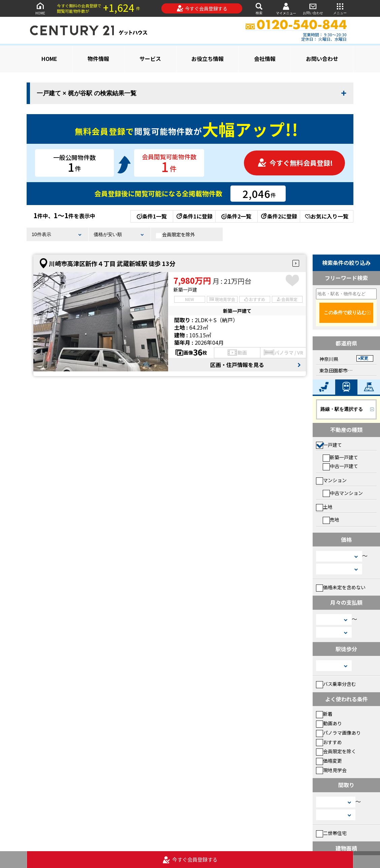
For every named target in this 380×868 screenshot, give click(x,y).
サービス (150, 59)
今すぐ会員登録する (202, 8)
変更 (364, 358)
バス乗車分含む (336, 684)
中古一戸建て (340, 466)
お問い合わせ (313, 8)
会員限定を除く (336, 751)
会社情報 (265, 59)
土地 (324, 507)
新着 (324, 714)
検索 (259, 8)
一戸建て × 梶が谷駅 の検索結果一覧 (87, 93)
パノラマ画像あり (338, 733)
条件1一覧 (152, 216)
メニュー (340, 8)
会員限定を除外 (176, 235)
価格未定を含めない (341, 587)
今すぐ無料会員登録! (295, 163)
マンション (331, 480)
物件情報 (98, 59)
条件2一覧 (236, 216)
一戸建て (329, 445)
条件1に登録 (194, 216)
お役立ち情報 (208, 59)
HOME (40, 8)
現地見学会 (331, 770)
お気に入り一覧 (327, 216)
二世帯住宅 (331, 833)
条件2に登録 (279, 216)
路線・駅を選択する (342, 409)
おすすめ (329, 742)
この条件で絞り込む (345, 312)
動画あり (329, 723)
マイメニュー (286, 9)
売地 (331, 520)
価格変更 (329, 761)
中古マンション (343, 493)
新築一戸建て (340, 457)
